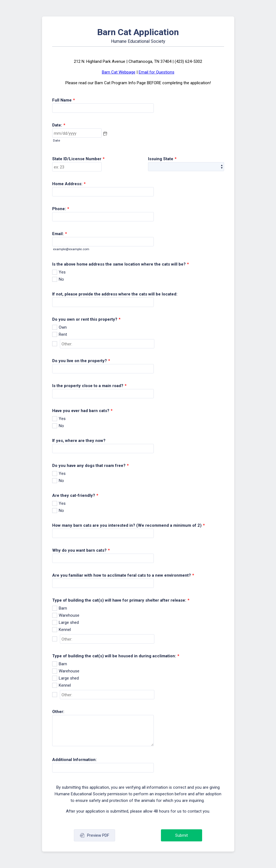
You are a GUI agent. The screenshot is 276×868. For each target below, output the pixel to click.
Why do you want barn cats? (81, 550)
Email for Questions (157, 72)
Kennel (65, 630)
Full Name (64, 100)
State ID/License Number (78, 159)
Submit (182, 835)
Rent (63, 334)
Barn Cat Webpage (119, 72)
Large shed (69, 622)
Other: (58, 712)
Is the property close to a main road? (89, 386)
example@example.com (71, 249)
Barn (63, 608)
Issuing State (162, 159)
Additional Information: (74, 760)
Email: (60, 234)
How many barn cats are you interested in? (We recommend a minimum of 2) (129, 525)
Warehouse (69, 615)
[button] (105, 134)
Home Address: (69, 184)
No (61, 279)
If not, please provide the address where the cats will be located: (115, 294)
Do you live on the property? (81, 361)
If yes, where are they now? (79, 441)
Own (63, 327)
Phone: (61, 209)
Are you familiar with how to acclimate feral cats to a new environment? (123, 575)
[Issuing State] (186, 167)
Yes (62, 272)
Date (57, 140)
